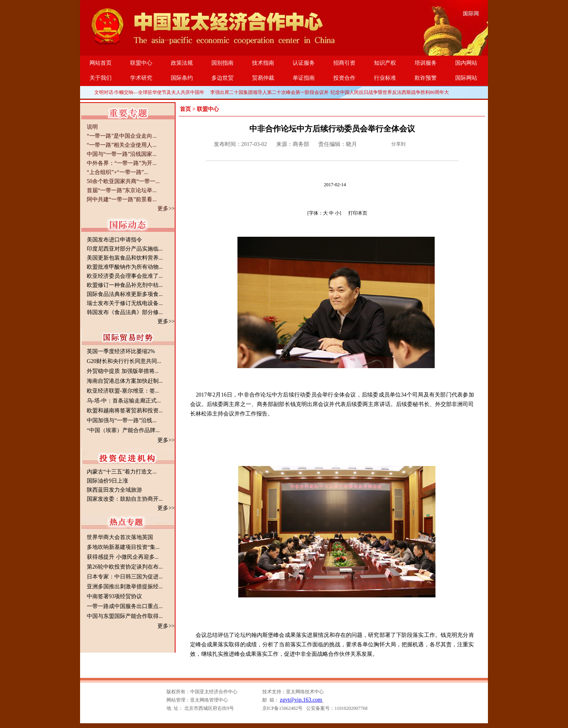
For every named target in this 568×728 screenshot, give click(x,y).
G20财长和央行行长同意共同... (124, 361)
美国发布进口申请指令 (114, 240)
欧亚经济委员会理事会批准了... (125, 276)
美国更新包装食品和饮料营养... (125, 258)
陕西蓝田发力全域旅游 (114, 490)
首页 (185, 109)
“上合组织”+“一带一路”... (117, 172)
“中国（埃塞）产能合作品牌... (123, 430)
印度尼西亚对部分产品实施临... (125, 249)
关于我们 (101, 78)
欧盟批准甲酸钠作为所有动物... (125, 267)
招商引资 (344, 63)
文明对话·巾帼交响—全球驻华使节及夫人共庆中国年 (149, 92)
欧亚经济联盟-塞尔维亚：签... (123, 391)
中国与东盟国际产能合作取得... (125, 616)
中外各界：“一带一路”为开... (122, 163)
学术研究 (141, 78)
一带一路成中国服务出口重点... (125, 606)
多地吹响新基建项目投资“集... (123, 547)
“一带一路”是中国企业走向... (122, 136)
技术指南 (263, 63)
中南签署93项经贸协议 (114, 596)
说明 (92, 127)
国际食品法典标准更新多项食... (125, 294)
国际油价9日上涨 (107, 481)
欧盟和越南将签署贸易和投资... (125, 411)
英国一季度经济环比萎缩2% (121, 351)
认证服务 (304, 63)
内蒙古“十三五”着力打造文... (122, 472)
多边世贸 (222, 78)
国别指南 (222, 63)
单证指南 (304, 78)
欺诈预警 (426, 78)
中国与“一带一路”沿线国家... (122, 154)
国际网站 (466, 78)
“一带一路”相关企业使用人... (122, 145)
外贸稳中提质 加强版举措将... (123, 371)
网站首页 (101, 63)
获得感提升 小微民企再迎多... (123, 557)
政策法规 (182, 63)
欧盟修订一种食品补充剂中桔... (125, 285)
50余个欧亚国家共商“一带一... (123, 181)
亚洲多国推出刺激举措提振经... (125, 587)
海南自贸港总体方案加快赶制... (125, 381)
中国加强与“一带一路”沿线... (122, 420)
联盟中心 (141, 63)
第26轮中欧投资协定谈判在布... (125, 567)
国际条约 (182, 78)
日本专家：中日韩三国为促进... (125, 577)
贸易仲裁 (263, 78)
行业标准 (385, 78)
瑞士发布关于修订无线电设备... (125, 303)
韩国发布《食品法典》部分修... (125, 312)
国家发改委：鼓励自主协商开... (125, 499)
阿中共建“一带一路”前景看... (122, 199)
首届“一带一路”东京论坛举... (122, 190)
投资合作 (344, 78)
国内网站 (466, 63)
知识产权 (385, 63)
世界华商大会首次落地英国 (120, 537)
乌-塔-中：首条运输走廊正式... (124, 401)
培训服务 (426, 63)
